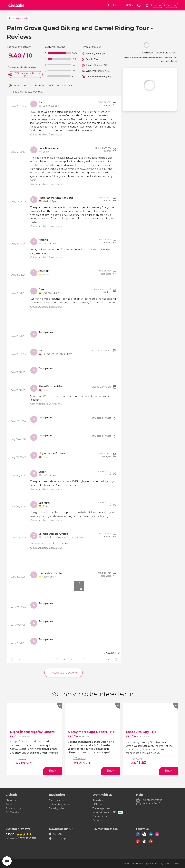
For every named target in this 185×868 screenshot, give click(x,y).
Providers (98, 800)
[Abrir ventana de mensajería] (7, 861)
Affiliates (97, 804)
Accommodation (102, 816)
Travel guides (57, 808)
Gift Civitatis (12, 812)
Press (9, 804)
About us (11, 800)
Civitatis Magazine (59, 804)
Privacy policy (163, 864)
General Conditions (132, 864)
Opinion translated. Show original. (46, 134)
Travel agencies (101, 808)
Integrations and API (105, 812)
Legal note (149, 864)
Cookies (176, 864)
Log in (157, 5)
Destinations (56, 800)
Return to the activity (18, 18)
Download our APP (62, 829)
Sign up (171, 5)
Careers (97, 820)
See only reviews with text (28, 92)
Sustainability (13, 808)
